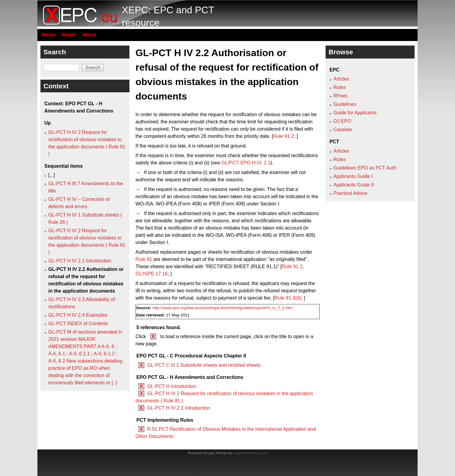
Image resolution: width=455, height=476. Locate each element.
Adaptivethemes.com (250, 453)
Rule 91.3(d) (288, 298)
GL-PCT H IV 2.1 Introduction (179, 408)
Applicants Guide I (353, 176)
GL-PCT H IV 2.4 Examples (78, 315)
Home (49, 35)
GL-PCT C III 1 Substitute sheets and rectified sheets (204, 365)
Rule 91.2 (283, 136)
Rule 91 (144, 259)
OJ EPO (342, 121)
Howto (69, 35)
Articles (341, 79)
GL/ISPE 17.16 (152, 274)
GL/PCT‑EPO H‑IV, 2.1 (246, 163)
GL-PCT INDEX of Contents (78, 324)
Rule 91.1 (292, 267)
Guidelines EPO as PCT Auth (365, 168)
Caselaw (343, 130)
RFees (340, 96)
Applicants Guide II (354, 185)
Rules (340, 87)
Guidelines (345, 104)
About (89, 35)
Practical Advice (350, 193)
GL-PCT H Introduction (172, 386)
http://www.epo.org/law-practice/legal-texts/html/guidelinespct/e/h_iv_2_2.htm (222, 308)
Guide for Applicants (355, 113)
